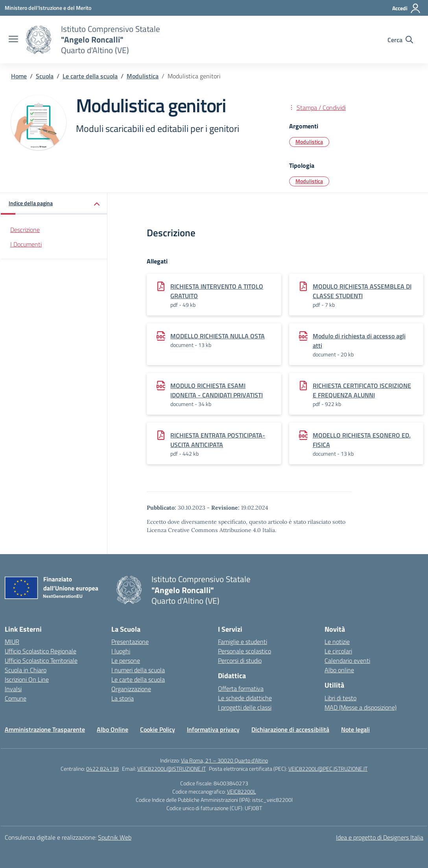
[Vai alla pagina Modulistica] (143, 76)
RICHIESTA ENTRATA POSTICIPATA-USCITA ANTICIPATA (218, 440)
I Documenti (26, 244)
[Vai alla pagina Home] (19, 76)
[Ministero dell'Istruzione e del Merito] (48, 8)
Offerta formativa (241, 688)
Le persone (126, 660)
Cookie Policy (158, 729)
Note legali (355, 729)
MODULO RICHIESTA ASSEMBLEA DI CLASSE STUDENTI (362, 291)
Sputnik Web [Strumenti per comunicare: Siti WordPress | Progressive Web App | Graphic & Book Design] (115, 837)
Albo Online (113, 729)
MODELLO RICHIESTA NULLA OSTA (218, 336)
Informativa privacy (213, 729)
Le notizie (337, 642)
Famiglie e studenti (243, 642)
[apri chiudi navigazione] (13, 40)
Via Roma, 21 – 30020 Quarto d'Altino (224, 760)
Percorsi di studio (240, 660)
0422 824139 (102, 769)
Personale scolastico (244, 651)
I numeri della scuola (138, 670)
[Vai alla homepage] (39, 40)
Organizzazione (131, 689)
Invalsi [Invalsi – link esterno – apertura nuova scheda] (13, 689)
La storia (123, 698)
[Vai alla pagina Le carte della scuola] (90, 76)
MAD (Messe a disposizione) (361, 707)
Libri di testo (340, 698)
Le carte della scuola (138, 679)
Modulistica (309, 142)
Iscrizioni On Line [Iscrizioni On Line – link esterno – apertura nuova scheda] (27, 679)
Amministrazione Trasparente (45, 729)
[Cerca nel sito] (400, 40)
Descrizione (25, 230)
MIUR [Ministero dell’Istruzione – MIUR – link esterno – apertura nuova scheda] (12, 642)
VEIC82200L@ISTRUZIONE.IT (172, 769)
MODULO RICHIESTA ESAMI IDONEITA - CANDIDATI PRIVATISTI (217, 390)
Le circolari (338, 651)
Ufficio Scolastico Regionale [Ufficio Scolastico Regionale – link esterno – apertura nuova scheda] (41, 651)
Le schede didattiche (245, 698)
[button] (54, 204)
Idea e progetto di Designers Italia (380, 837)
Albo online (339, 670)
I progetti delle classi (245, 707)
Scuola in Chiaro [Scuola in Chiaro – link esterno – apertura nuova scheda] (26, 670)
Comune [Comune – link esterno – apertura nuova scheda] (16, 698)
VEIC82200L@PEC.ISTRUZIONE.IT (328, 769)
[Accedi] (407, 8)
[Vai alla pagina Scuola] (45, 76)
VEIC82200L (242, 791)
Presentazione (130, 642)
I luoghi (121, 651)
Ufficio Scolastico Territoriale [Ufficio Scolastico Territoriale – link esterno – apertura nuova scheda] (41, 660)
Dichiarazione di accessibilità (290, 729)
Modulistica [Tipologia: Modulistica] (309, 181)
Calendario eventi (347, 660)
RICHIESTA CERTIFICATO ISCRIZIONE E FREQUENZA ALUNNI (362, 390)
